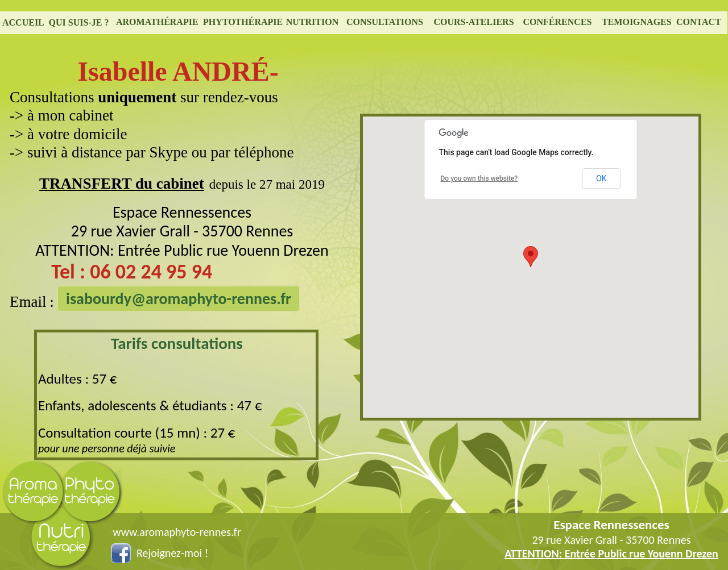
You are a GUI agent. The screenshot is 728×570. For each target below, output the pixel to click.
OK (601, 178)
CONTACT (699, 22)
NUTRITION (312, 22)
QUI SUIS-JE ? (79, 22)
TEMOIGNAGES (637, 22)
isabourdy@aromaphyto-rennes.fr (179, 299)
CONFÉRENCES (558, 22)
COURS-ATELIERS (473, 22)
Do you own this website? (479, 178)
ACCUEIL (23, 22)
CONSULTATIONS (385, 22)
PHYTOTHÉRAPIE (243, 22)
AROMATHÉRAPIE (157, 22)
